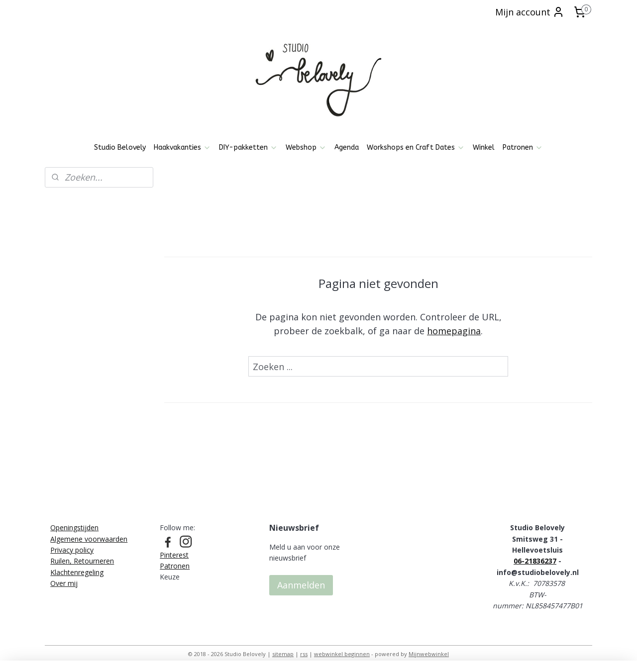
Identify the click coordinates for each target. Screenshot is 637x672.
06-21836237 (535, 561)
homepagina (454, 331)
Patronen (523, 147)
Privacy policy (72, 550)
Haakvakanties (182, 147)
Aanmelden (301, 585)
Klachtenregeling (77, 572)
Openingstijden (74, 528)
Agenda (347, 147)
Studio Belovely (120, 147)
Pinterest (174, 555)
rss (304, 654)
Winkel (484, 147)
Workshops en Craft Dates (416, 147)
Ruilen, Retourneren (82, 561)
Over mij (64, 583)
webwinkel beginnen (342, 654)
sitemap (283, 654)
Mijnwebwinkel (429, 654)
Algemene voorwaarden (89, 539)
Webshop (306, 147)
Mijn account (530, 12)
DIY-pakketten (248, 147)
